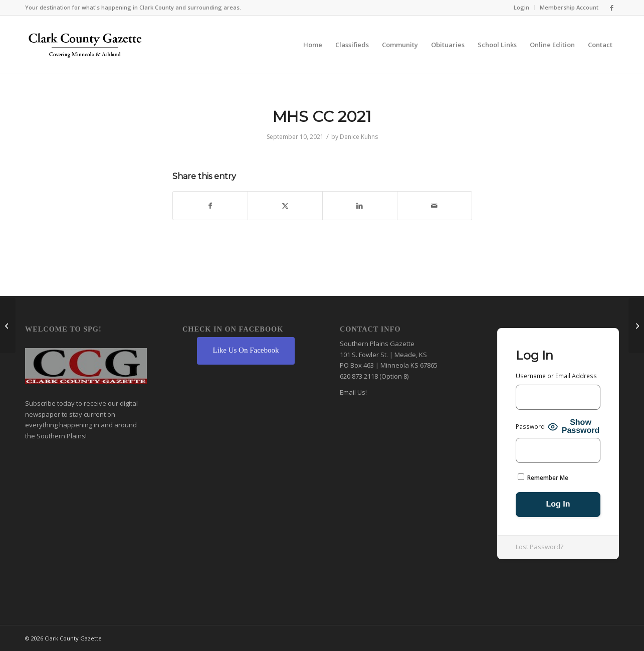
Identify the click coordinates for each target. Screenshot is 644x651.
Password (530, 427)
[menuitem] (522, 8)
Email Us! (353, 392)
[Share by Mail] (435, 206)
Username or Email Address (556, 376)
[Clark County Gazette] (85, 47)
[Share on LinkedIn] (360, 206)
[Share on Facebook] (210, 206)
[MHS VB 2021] (8, 325)
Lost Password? (540, 547)
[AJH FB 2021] (636, 325)
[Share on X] (285, 206)
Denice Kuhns (359, 137)
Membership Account (569, 7)
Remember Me (543, 478)
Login (521, 7)
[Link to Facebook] (611, 8)
